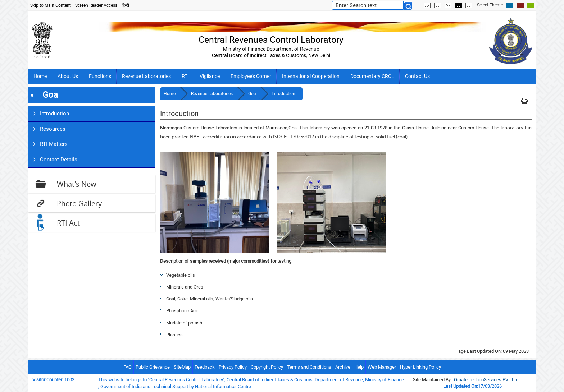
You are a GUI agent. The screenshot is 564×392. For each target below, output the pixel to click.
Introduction (54, 114)
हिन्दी (125, 5)
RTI (185, 76)
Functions (100, 76)
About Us (68, 76)
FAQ (128, 367)
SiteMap (182, 367)
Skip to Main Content (51, 5)
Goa (253, 94)
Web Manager (382, 367)
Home (40, 76)
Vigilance (210, 76)
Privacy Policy (233, 367)
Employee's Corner (251, 76)
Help (359, 367)
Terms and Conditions (309, 367)
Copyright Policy (267, 367)
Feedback (205, 367)
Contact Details (59, 160)
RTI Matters (54, 144)
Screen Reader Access (96, 5)
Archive (343, 367)
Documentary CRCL (372, 76)
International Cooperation (311, 76)
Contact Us (417, 76)
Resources (53, 129)
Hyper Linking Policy (420, 367)
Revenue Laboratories (146, 76)
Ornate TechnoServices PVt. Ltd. (487, 380)
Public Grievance (153, 367)
